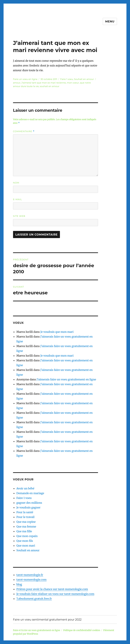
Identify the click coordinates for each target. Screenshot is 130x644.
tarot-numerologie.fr (30, 575)
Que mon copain (27, 536)
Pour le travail (25, 517)
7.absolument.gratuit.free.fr (34, 599)
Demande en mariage (30, 493)
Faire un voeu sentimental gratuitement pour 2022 (47, 620)
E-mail (18, 199)
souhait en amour (50, 86)
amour (17, 83)
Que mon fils (25, 541)
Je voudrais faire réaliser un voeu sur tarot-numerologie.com (55, 594)
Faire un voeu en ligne (25, 79)
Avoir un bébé (25, 488)
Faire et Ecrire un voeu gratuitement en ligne (37, 630)
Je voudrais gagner (28, 507)
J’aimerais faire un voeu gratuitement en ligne (66, 379)
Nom (16, 183)
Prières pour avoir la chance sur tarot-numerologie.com (52, 589)
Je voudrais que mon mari (57, 332)
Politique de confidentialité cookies (82, 630)
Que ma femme (26, 526)
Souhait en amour (84, 79)
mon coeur (73, 83)
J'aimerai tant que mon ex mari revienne (44, 83)
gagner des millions (29, 503)
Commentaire (24, 131)
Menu (110, 22)
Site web (19, 216)
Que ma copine (26, 522)
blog (19, 584)
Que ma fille (24, 531)
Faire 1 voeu (67, 79)
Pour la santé (25, 512)
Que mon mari (26, 546)
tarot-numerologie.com (31, 580)
